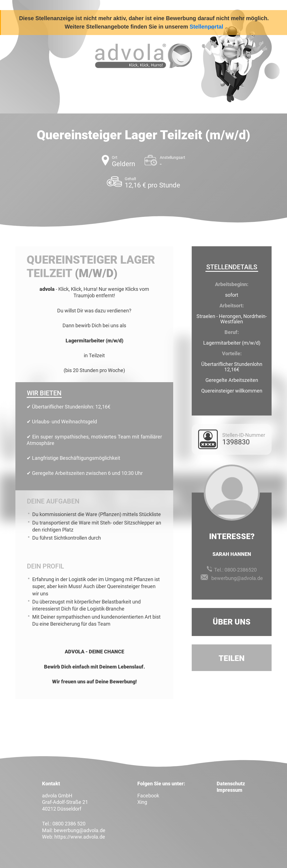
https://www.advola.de (80, 837)
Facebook (148, 796)
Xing (142, 802)
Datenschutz (231, 784)
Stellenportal (207, 27)
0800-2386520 (241, 570)
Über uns (232, 622)
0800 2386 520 (69, 824)
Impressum (230, 790)
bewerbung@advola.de (237, 578)
